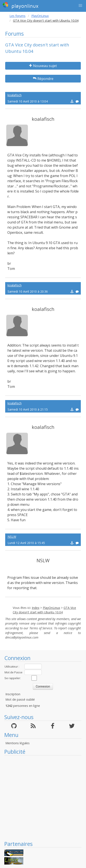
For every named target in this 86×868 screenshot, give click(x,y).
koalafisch (15, 95)
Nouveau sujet (43, 66)
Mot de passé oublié (20, 699)
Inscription (13, 694)
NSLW (12, 537)
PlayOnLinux (40, 16)
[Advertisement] (41, 798)
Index (36, 608)
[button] (80, 6)
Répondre (43, 79)
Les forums (18, 16)
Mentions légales (18, 743)
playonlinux (21, 5)
